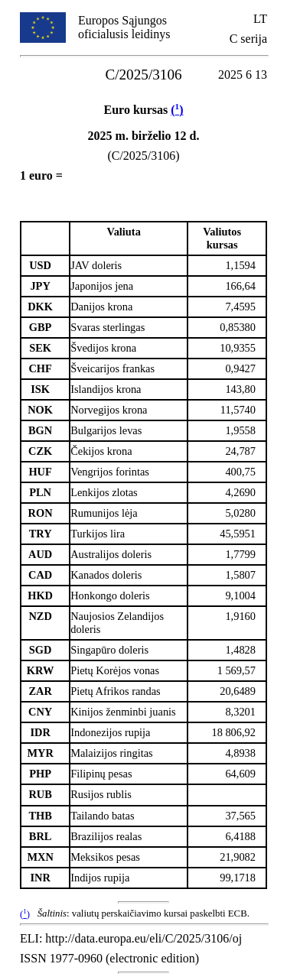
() (177, 110)
